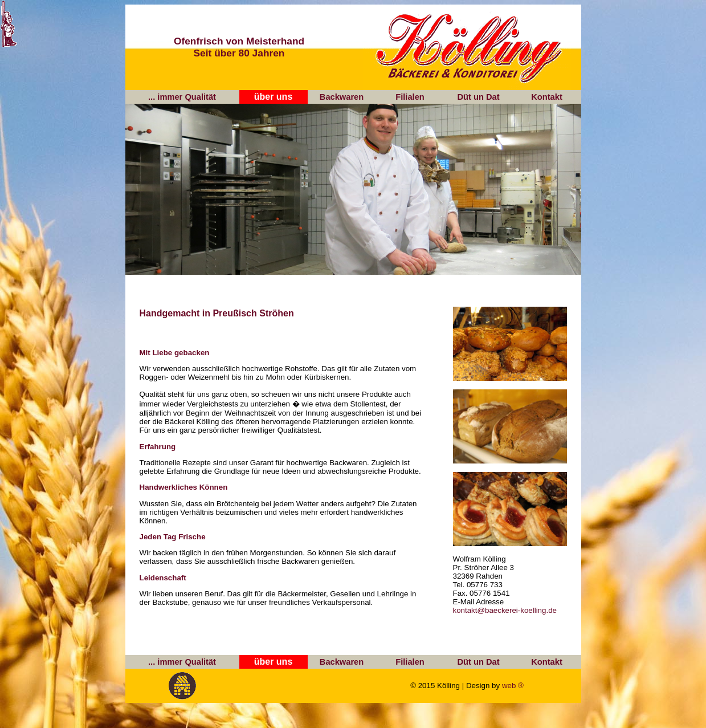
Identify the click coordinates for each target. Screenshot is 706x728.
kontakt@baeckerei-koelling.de (505, 610)
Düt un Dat (478, 97)
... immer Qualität (182, 97)
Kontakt (547, 97)
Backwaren (342, 97)
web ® (513, 686)
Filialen (410, 97)
